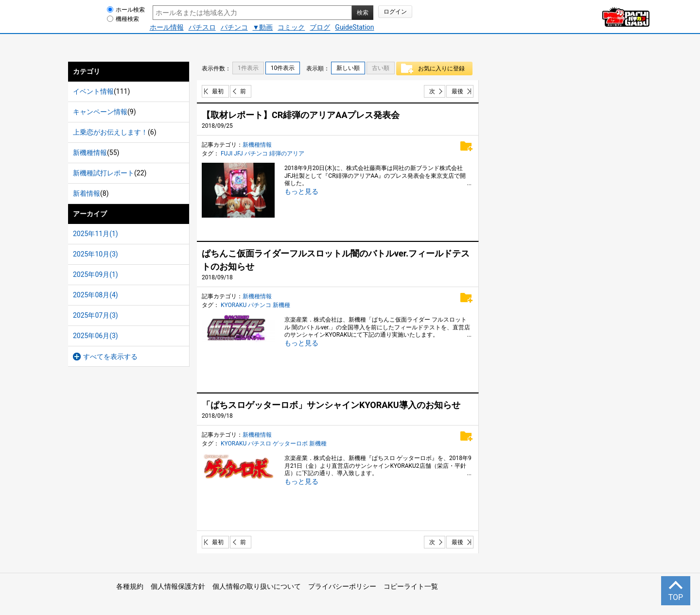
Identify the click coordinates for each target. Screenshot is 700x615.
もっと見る (301, 191)
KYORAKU (234, 305)
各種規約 (130, 586)
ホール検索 (130, 10)
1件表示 (248, 68)
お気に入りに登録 (443, 68)
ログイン (395, 12)
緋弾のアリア (287, 154)
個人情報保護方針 (178, 586)
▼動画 (263, 27)
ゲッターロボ (290, 444)
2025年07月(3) (96, 315)
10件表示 (283, 68)
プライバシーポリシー (342, 586)
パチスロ (202, 27)
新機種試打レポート (104, 173)
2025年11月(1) (96, 234)
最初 (218, 91)
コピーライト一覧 (411, 586)
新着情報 (87, 193)
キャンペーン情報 (100, 112)
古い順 (381, 68)
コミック (291, 27)
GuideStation (354, 27)
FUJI (227, 154)
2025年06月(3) (96, 336)
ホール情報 (167, 27)
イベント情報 (93, 91)
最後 (457, 91)
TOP (676, 597)
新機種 (281, 305)
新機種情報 (90, 153)
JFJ (238, 154)
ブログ (320, 27)
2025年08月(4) (96, 295)
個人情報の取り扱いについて (257, 586)
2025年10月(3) (96, 254)
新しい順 (348, 68)
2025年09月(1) (96, 274)
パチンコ (234, 27)
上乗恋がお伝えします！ (110, 132)
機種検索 (127, 19)
